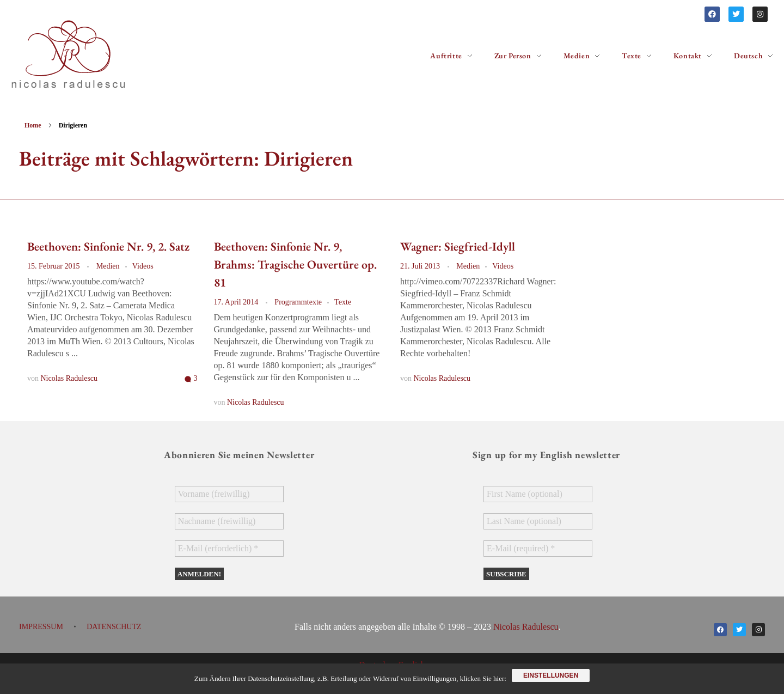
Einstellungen (551, 675)
